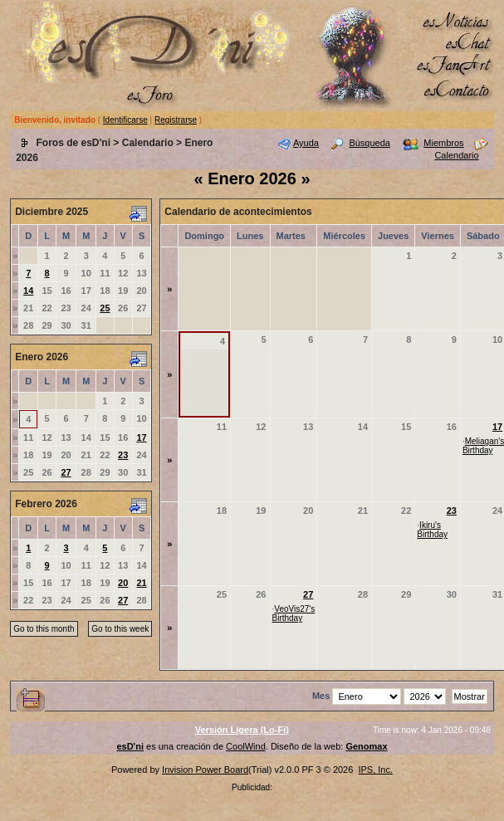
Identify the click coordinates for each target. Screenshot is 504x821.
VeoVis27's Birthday (294, 613)
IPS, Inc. (375, 770)
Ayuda (306, 143)
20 (123, 583)
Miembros (443, 143)
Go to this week (120, 629)
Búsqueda (369, 143)
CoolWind (246, 746)
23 (123, 455)
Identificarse (125, 120)
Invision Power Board (205, 770)
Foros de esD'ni (73, 143)
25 (105, 308)
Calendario (148, 143)
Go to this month (44, 629)
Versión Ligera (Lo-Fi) (242, 730)
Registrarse (176, 120)
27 (66, 472)
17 (141, 437)
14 (28, 291)
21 (141, 583)
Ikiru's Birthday (432, 530)
